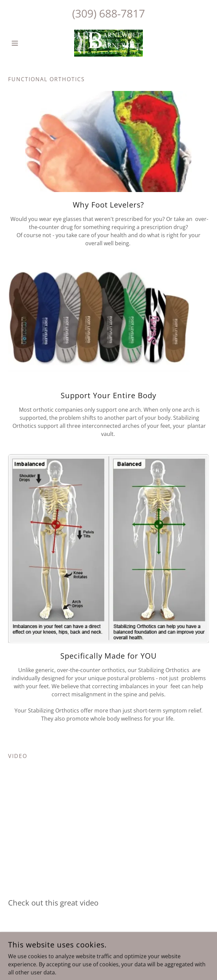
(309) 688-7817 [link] (108, 13)
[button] (23, 43)
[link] (109, 43)
